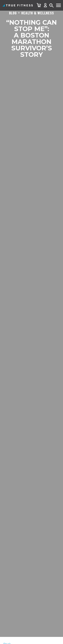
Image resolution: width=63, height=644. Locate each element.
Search (52, 6)
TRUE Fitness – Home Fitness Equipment (18, 5)
